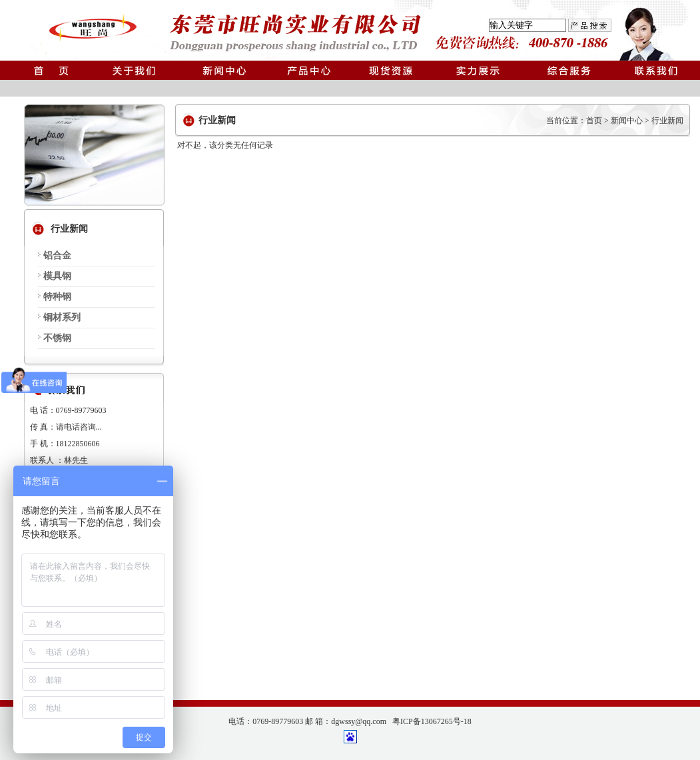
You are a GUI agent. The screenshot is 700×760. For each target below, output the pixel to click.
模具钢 (57, 276)
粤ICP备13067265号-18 (432, 721)
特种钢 (57, 297)
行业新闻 (667, 121)
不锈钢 (57, 338)
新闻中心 (627, 121)
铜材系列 (62, 317)
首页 (594, 121)
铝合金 (57, 255)
